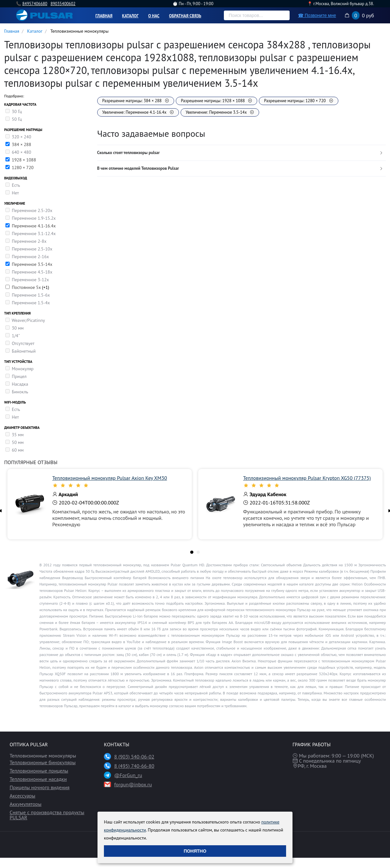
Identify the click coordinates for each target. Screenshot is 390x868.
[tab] (242, 153)
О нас (154, 16)
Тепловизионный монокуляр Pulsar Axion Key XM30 (110, 478)
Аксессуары (22, 796)
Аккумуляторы (25, 804)
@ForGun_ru (128, 775)
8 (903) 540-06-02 (134, 757)
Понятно (195, 851)
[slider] (119, 485)
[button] (242, 153)
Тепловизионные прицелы (39, 771)
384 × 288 (21, 144)
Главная (104, 16)
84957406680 (35, 4)
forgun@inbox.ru (133, 784)
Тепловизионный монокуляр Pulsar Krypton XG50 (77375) (307, 478)
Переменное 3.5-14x (32, 264)
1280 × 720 (23, 168)
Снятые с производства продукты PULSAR (47, 815)
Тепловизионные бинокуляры (43, 762)
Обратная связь (185, 16)
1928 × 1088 (24, 160)
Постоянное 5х (27, 287)
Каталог (130, 16)
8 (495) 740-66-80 (134, 766)
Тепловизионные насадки (38, 779)
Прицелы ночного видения (40, 787)
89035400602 (63, 4)
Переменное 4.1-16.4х (34, 226)
